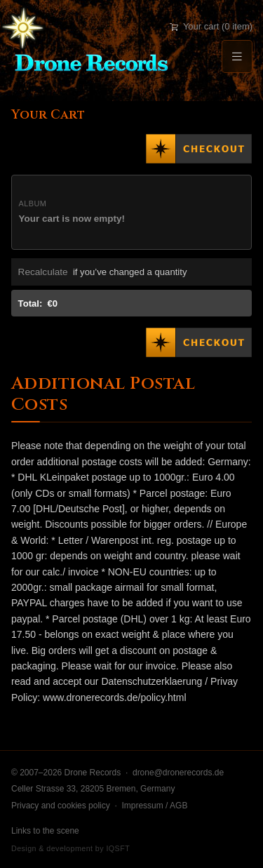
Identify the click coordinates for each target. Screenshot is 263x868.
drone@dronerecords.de (178, 773)
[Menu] (237, 56)
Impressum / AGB (154, 806)
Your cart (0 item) (211, 26)
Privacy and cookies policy (61, 806)
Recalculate (43, 272)
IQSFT (118, 848)
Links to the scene (45, 831)
